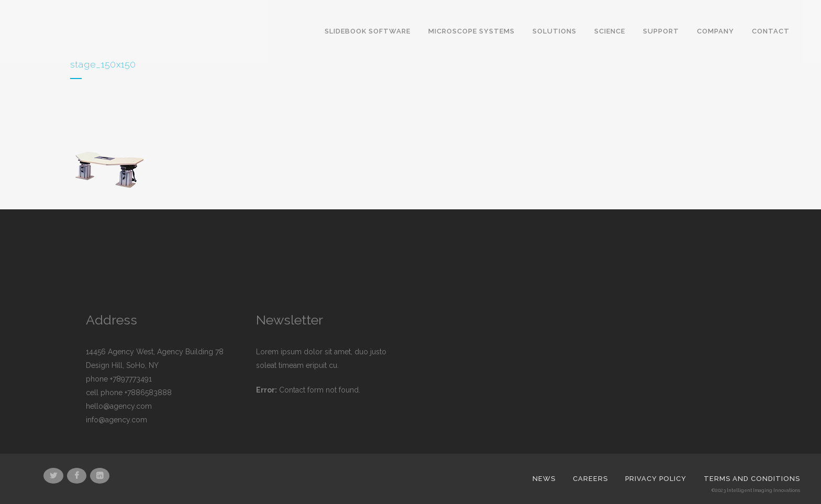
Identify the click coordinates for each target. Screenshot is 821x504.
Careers (590, 479)
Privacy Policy (656, 479)
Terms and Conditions (752, 479)
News (544, 479)
